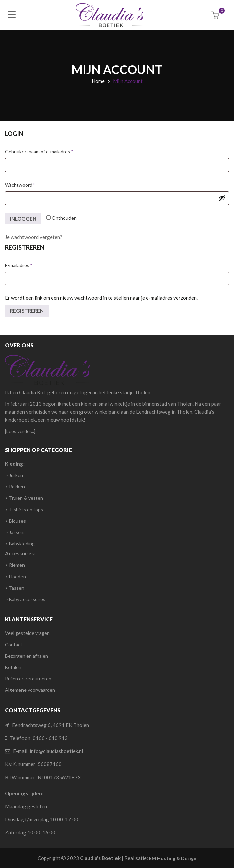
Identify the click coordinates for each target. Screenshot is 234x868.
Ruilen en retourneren (28, 679)
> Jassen (14, 532)
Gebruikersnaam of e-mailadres (46, 151)
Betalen (13, 667)
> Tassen (15, 588)
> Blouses (15, 521)
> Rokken (15, 487)
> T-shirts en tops (24, 509)
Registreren (27, 311)
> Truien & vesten (24, 498)
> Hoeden (15, 576)
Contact (14, 644)
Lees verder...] (21, 431)
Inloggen (23, 219)
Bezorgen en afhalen (27, 656)
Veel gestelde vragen (27, 633)
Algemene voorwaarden (30, 690)
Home (98, 81)
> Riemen (15, 565)
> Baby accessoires (25, 599)
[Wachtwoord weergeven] (222, 198)
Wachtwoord (28, 184)
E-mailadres (26, 264)
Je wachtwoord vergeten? (34, 237)
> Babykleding (20, 544)
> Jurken (14, 475)
